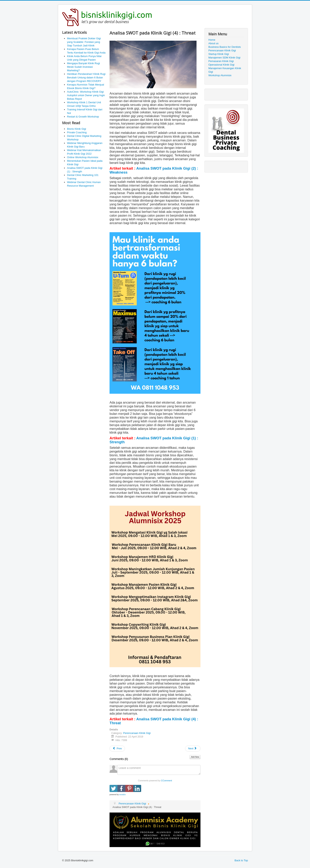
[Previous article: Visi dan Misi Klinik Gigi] (117, 749)
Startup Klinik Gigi (219, 54)
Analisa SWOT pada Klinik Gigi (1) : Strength (154, 440)
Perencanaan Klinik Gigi (137, 733)
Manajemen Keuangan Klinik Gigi (225, 70)
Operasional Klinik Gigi (221, 65)
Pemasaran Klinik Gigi (221, 61)
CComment (166, 781)
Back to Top (241, 860)
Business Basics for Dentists (225, 47)
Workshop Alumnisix (220, 75)
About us (213, 43)
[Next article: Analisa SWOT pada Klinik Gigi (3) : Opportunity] (193, 749)
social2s (122, 795)
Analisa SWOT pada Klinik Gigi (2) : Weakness (154, 170)
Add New (195, 757)
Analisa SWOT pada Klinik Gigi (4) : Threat (154, 721)
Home (212, 40)
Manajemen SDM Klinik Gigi (224, 58)
